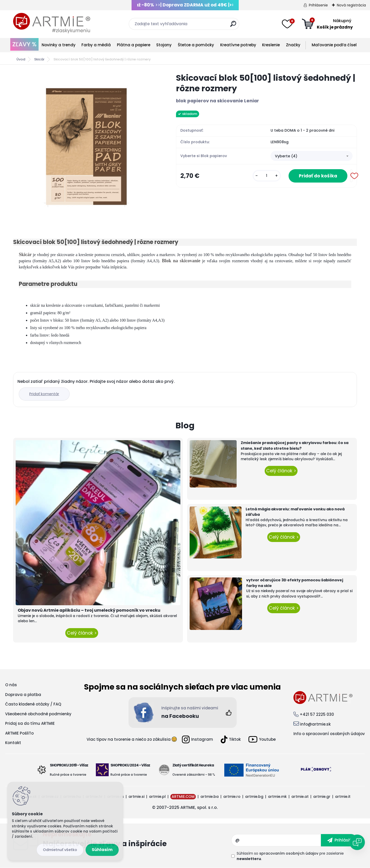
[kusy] (267, 176)
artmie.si (136, 797)
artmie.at (300, 797)
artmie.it (343, 797)
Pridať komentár (44, 394)
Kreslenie (271, 45)
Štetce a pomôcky (196, 45)
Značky (293, 45)
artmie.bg (254, 797)
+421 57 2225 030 (317, 714)
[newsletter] (339, 840)
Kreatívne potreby (238, 45)
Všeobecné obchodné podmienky (38, 714)
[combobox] (312, 156)
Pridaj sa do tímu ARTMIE (30, 723)
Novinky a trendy (59, 45)
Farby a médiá (96, 45)
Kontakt (13, 743)
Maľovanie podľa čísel (334, 45)
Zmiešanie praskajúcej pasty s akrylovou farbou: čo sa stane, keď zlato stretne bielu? (295, 446)
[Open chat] (357, 842)
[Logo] (52, 23)
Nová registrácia (351, 5)
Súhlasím (102, 850)
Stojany (164, 45)
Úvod (21, 59)
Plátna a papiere (134, 45)
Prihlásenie (318, 5)
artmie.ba (210, 797)
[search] (233, 26)
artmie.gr (322, 797)
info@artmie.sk (315, 724)
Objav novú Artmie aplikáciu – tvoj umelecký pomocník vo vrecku (89, 610)
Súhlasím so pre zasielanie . (290, 856)
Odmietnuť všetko (60, 850)
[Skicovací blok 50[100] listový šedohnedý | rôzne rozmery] (86, 146)
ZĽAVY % (24, 44)
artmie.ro (232, 797)
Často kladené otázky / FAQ (33, 704)
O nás (11, 685)
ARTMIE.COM (183, 797)
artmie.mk (277, 797)
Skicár (39, 59)
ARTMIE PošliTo (19, 733)
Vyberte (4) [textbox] (286, 156)
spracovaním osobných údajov (289, 853)
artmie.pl (157, 797)
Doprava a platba (23, 695)
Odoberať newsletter (137, 840)
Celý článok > (82, 633)
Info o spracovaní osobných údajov (329, 734)
